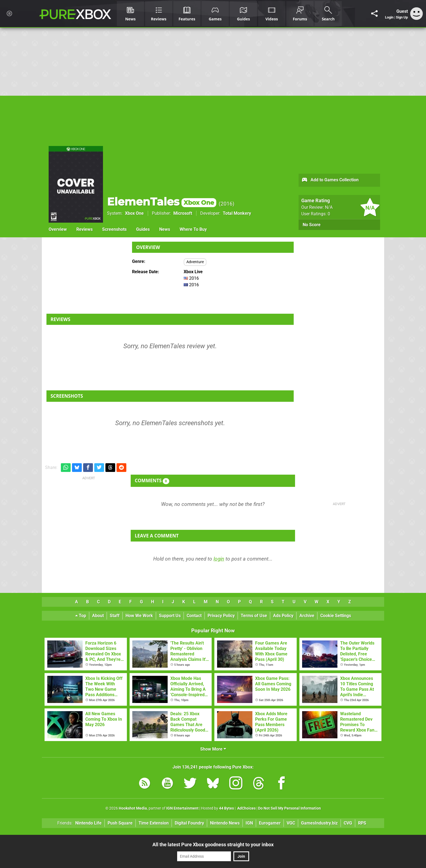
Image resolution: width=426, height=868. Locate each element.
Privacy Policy (221, 616)
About (98, 616)
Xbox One (134, 213)
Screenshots (114, 229)
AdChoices (246, 808)
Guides (143, 229)
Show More (213, 749)
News (165, 229)
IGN (249, 823)
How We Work (139, 616)
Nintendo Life (88, 823)
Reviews (84, 229)
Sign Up (402, 17)
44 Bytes (226, 808)
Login (389, 17)
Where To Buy (193, 229)
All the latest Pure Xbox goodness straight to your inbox (213, 844)
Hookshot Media (133, 808)
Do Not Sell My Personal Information (289, 808)
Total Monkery (237, 213)
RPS (362, 823)
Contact (194, 616)
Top (81, 616)
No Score (312, 225)
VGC (291, 823)
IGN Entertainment (182, 808)
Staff (115, 616)
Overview (58, 229)
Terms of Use (254, 616)
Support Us (170, 616)
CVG (348, 823)
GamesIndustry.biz (319, 823)
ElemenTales (162, 202)
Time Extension (154, 823)
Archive (307, 616)
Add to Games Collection (330, 180)
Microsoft (183, 213)
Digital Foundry (189, 823)
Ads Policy (283, 616)
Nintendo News (225, 823)
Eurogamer (270, 823)
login (219, 559)
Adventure (195, 262)
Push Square (120, 823)
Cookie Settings (336, 616)
